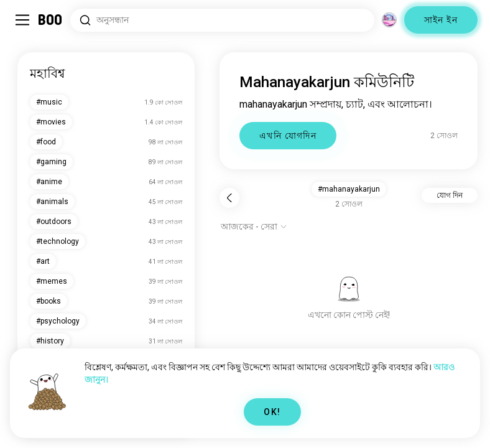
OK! (272, 412)
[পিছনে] (229, 198)
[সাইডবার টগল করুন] (22, 20)
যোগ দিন (450, 195)
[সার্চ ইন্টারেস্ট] (222, 20)
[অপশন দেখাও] (254, 226)
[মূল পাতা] (51, 20)
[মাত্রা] (389, 20)
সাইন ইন (441, 20)
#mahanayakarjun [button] (349, 189)
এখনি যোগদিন (288, 136)
